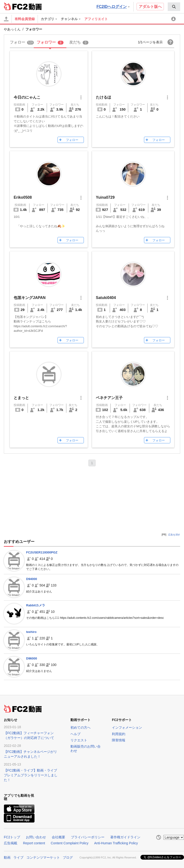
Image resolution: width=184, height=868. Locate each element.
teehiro (31, 632)
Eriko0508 (23, 197)
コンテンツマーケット (43, 857)
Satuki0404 (106, 298)
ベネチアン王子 (109, 398)
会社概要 (58, 837)
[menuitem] (174, 7)
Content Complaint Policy (70, 843)
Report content (34, 843)
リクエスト (79, 740)
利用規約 (119, 734)
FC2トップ (12, 837)
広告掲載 (11, 843)
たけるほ (103, 97)
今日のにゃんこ (27, 97)
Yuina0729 (105, 197)
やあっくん (12, 29)
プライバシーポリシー (88, 837)
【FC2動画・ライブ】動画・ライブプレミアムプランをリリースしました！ (31, 775)
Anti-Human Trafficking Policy (116, 843)
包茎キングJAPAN (30, 298)
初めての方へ (80, 727)
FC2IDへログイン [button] (113, 7)
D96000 (32, 658)
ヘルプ (75, 734)
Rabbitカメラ (36, 605)
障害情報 (119, 740)
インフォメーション (127, 727)
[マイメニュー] (174, 19)
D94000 (32, 579)
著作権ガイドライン (125, 837)
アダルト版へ (150, 7)
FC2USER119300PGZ (42, 552)
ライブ (18, 857)
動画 (7, 857)
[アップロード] (6, 19)
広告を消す (174, 535)
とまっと (21, 398)
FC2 (16, 6)
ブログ (68, 857)
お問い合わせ (36, 837)
